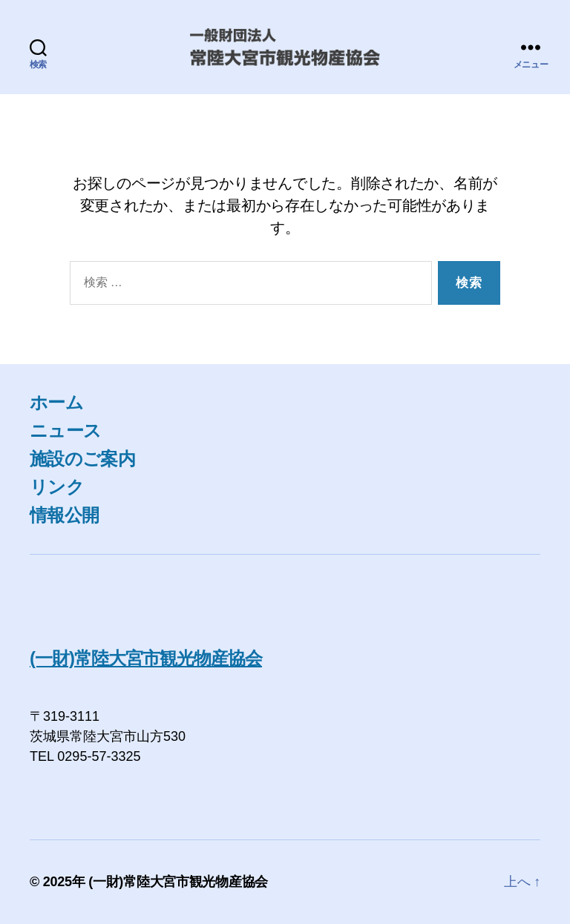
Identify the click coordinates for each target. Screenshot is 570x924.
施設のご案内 (82, 459)
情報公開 (64, 515)
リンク (57, 487)
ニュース (65, 430)
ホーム (56, 402)
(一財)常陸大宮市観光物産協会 (146, 658)
